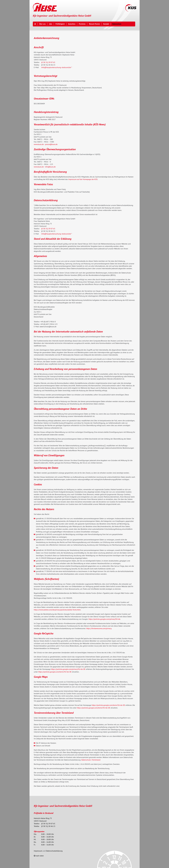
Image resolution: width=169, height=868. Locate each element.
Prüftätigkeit (60, 24)
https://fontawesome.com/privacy (99, 628)
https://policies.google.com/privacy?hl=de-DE (68, 669)
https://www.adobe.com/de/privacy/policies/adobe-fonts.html (57, 610)
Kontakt (106, 24)
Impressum (38, 851)
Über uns (42, 24)
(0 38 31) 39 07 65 (48, 62)
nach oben (40, 856)
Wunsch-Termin (94, 24)
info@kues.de (50, 167)
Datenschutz (117, 24)
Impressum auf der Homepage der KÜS (83, 179)
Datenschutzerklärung (54, 851)
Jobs (51, 24)
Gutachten (72, 24)
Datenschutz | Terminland (91, 760)
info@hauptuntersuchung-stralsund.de (56, 67)
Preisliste (82, 24)
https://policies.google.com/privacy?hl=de (104, 619)
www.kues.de (39, 144)
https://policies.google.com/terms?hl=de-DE (55, 672)
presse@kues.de (51, 144)
